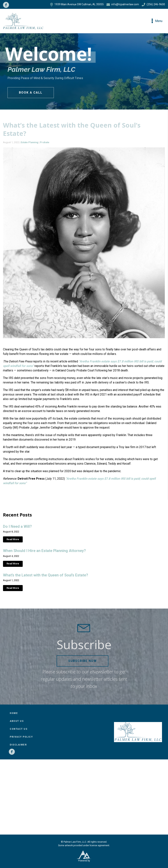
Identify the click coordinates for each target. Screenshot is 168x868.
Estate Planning (30, 142)
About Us (17, 721)
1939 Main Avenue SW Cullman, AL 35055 (77, 5)
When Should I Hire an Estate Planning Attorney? (44, 551)
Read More (13, 539)
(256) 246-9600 (153, 5)
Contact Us (19, 729)
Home (14, 713)
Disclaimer (18, 745)
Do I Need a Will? (17, 526)
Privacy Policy (21, 737)
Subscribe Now (82, 661)
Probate (45, 142)
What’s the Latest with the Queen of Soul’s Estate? (45, 575)
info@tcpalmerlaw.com (123, 5)
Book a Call (31, 93)
